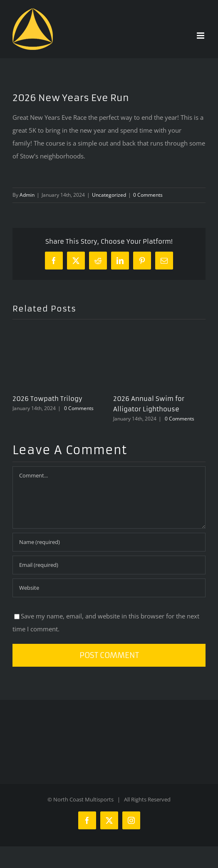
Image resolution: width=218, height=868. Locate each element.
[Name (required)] (109, 542)
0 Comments (148, 195)
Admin (27, 195)
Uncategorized (109, 195)
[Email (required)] (109, 565)
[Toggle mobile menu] (201, 36)
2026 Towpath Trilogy (47, 399)
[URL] (109, 588)
